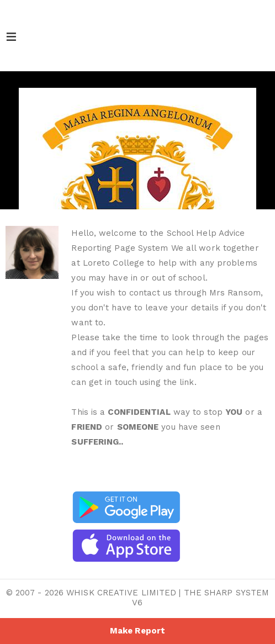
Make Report (137, 631)
